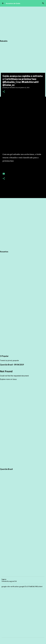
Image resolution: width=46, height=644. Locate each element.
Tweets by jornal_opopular (9, 360)
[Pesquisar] (43, 3)
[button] (4, 92)
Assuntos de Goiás (13, 3)
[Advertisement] (23, 224)
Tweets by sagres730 (9, 581)
